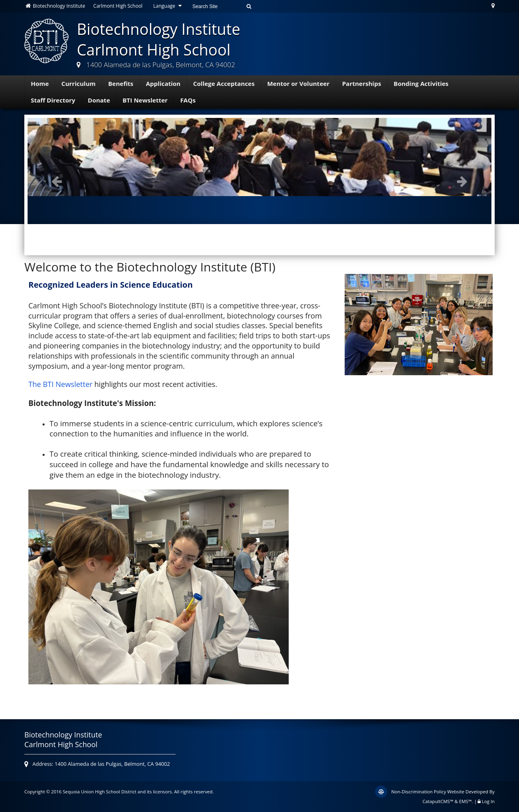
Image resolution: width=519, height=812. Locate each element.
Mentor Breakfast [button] (253, 239)
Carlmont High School (118, 6)
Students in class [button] (278, 239)
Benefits (121, 83)
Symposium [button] (270, 239)
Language (168, 6)
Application (163, 83)
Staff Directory (53, 100)
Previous (57, 181)
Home (40, 83)
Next (462, 181)
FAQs (188, 100)
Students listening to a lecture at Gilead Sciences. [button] (245, 239)
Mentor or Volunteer (298, 83)
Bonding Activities (421, 83)
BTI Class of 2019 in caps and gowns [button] (237, 239)
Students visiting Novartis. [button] (286, 239)
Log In (488, 801)
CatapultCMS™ (438, 801)
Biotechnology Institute (55, 6)
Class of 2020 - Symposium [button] (262, 239)
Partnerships (362, 83)
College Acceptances (224, 83)
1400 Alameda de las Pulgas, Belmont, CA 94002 (161, 65)
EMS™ (465, 801)
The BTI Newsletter (60, 384)
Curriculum (78, 83)
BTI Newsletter (145, 100)
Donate (99, 100)
